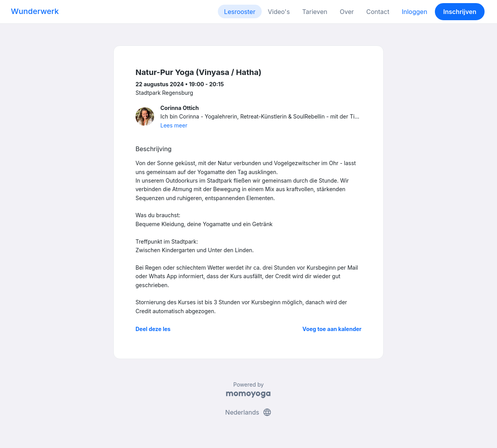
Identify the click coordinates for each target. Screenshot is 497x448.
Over (347, 12)
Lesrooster (240, 12)
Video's (279, 12)
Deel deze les (153, 329)
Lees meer (174, 125)
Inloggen (415, 12)
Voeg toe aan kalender (332, 329)
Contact (378, 12)
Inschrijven (460, 12)
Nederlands (248, 412)
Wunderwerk (35, 11)
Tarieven (315, 12)
